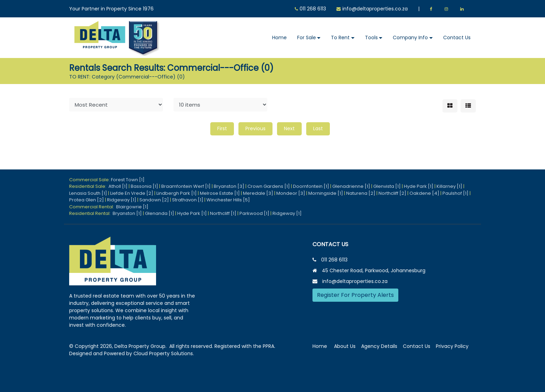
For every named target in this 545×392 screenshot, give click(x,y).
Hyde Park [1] (419, 186)
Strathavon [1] (188, 200)
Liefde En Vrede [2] (132, 193)
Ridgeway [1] (122, 200)
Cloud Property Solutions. (164, 353)
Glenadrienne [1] (351, 186)
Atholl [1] (118, 186)
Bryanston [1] (127, 213)
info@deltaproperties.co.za (375, 9)
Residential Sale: (89, 186)
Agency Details (379, 346)
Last (318, 128)
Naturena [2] (361, 193)
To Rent (340, 37)
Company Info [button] (410, 37)
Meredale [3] (258, 193)
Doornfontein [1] (311, 186)
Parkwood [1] (254, 213)
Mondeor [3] (291, 193)
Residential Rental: (91, 213)
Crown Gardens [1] (269, 186)
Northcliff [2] (392, 193)
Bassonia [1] (144, 186)
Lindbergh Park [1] (177, 193)
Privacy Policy (452, 346)
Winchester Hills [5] (228, 200)
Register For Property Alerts (355, 295)
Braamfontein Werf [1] (186, 186)
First (222, 128)
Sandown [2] (154, 200)
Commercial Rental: (93, 207)
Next (289, 128)
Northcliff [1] (223, 213)
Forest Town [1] (128, 180)
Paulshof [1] (455, 193)
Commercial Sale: (90, 180)
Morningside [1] (326, 193)
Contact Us (457, 37)
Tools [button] (371, 37)
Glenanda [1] (160, 213)
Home (279, 37)
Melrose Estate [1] (220, 193)
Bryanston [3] (229, 186)
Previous (255, 128)
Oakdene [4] (424, 193)
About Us (345, 346)
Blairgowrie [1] (132, 207)
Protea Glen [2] (87, 200)
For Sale (307, 37)
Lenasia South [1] (88, 193)
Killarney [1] (449, 186)
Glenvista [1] (387, 186)
